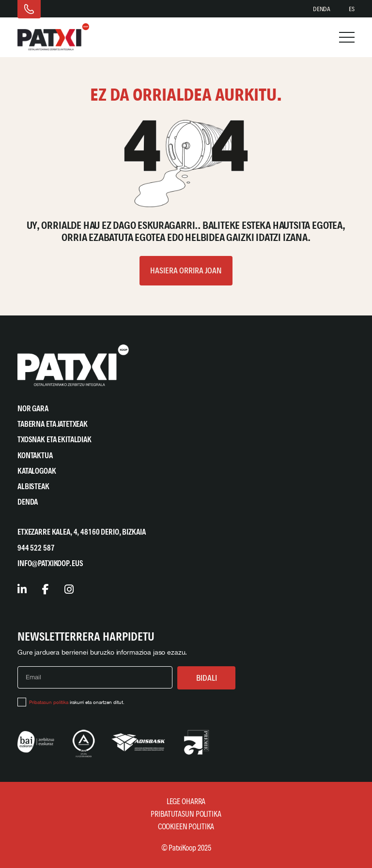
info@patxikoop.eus (50, 563)
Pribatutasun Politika (186, 814)
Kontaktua (35, 456)
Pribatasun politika (49, 702)
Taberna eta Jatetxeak (53, 424)
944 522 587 (36, 548)
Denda (322, 9)
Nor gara (33, 409)
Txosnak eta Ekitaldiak (54, 440)
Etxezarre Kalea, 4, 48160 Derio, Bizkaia (81, 532)
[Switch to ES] (352, 9)
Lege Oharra (186, 801)
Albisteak (33, 486)
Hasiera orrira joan (186, 270)
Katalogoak (37, 471)
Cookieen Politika (186, 827)
